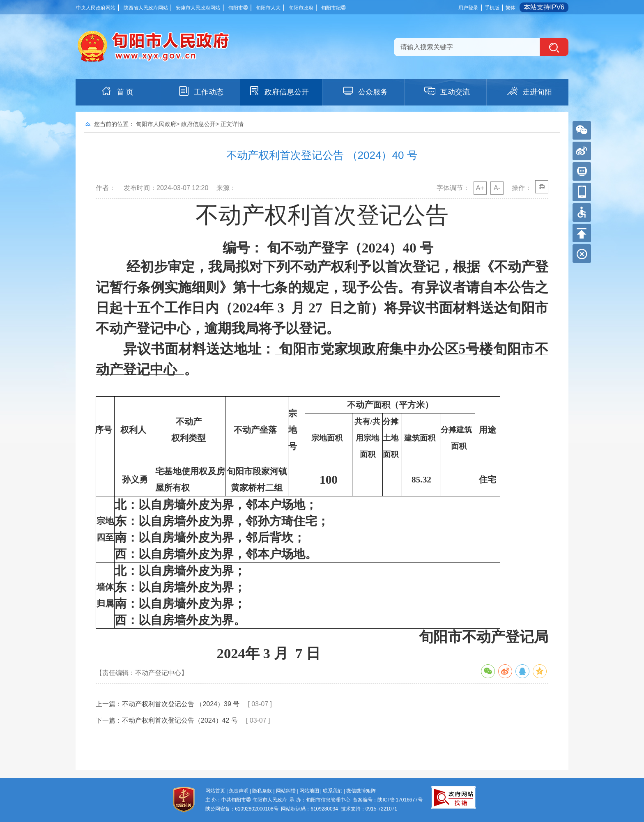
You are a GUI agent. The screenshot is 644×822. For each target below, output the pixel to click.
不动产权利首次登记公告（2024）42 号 (180, 720)
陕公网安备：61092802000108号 (242, 809)
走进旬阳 (529, 91)
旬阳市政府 (301, 8)
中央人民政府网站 (96, 8)
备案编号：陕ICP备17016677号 (388, 800)
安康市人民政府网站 (198, 8)
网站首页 (215, 791)
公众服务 (365, 91)
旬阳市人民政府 (156, 124)
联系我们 (333, 791)
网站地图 (309, 791)
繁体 (511, 8)
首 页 (117, 91)
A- (497, 188)
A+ (480, 188)
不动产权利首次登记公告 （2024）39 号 (181, 704)
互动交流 (447, 91)
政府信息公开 (278, 91)
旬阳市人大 (268, 8)
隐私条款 (262, 791)
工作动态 (200, 91)
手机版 (492, 8)
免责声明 (239, 791)
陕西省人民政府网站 (146, 8)
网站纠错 (286, 791)
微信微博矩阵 (361, 791)
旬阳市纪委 (333, 8)
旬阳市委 (238, 8)
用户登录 (468, 8)
